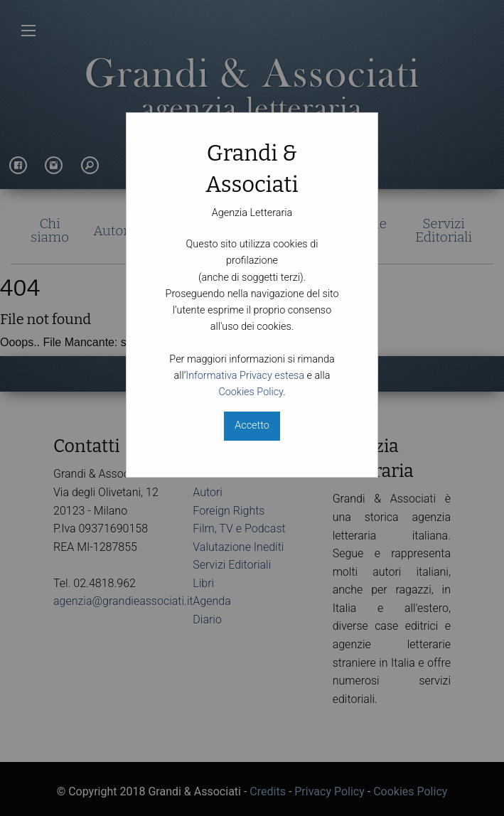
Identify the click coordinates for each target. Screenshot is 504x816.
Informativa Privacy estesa (245, 376)
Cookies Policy (251, 392)
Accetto (252, 425)
